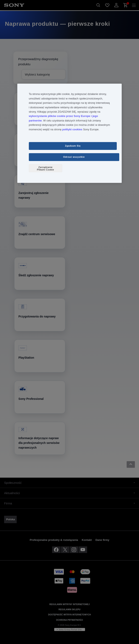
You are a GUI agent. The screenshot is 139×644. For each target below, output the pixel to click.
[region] (69, 133)
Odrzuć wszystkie (74, 157)
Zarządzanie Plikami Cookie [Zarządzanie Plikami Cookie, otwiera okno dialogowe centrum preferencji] (45, 168)
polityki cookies (72, 129)
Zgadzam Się (73, 146)
